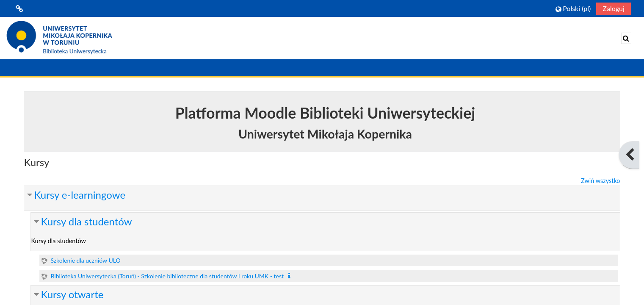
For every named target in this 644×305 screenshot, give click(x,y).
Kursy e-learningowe (80, 195)
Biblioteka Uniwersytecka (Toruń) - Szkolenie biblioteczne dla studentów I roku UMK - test (167, 276)
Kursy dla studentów (86, 221)
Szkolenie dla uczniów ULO (85, 260)
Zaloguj (613, 8)
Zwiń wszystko (601, 181)
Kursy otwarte (72, 294)
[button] (573, 8)
